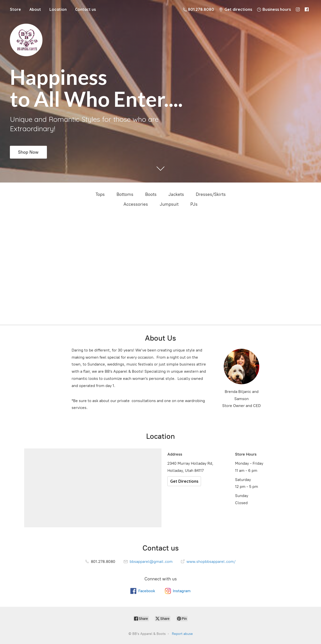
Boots (151, 194)
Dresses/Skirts (211, 194)
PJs (194, 204)
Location (58, 9)
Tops (100, 194)
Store (15, 9)
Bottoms (125, 194)
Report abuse (182, 634)
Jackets (176, 194)
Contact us (85, 9)
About (35, 9)
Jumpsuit (169, 204)
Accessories (136, 204)
